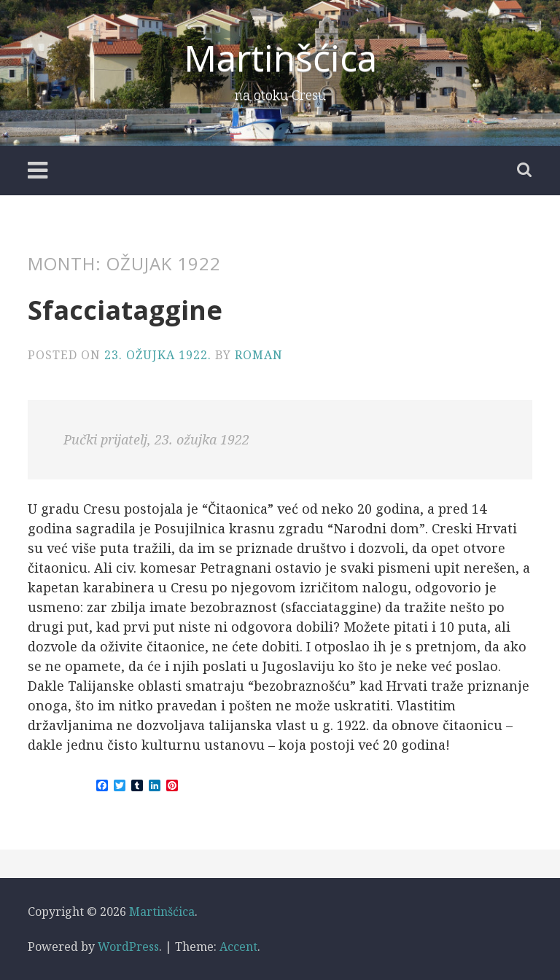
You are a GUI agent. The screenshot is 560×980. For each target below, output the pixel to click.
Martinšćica (280, 58)
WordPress (128, 946)
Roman (259, 355)
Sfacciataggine (125, 310)
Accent (238, 946)
